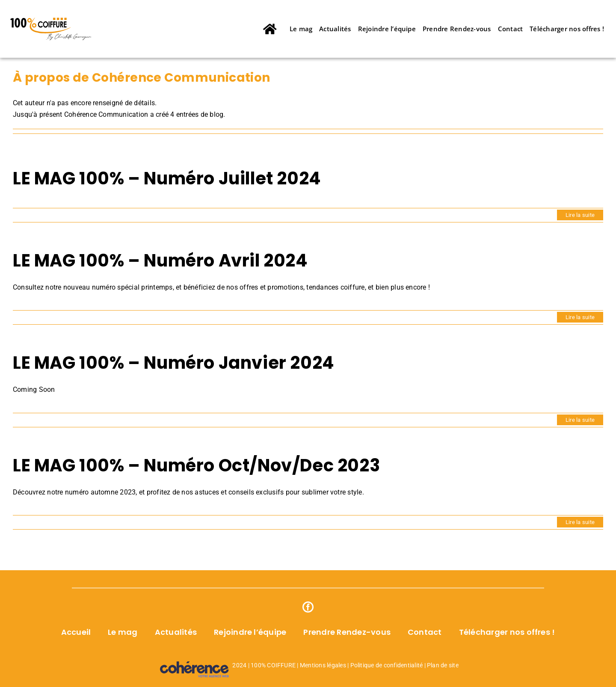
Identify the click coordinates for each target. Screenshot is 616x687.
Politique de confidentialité (387, 665)
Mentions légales (323, 665)
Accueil (76, 632)
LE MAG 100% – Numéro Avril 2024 (160, 261)
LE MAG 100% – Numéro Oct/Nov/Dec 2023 (196, 465)
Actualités (176, 632)
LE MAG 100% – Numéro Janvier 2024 (174, 363)
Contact (425, 632)
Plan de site (443, 665)
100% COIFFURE (273, 665)
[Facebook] (308, 607)
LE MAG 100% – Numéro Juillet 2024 (167, 178)
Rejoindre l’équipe (250, 632)
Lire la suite (580, 215)
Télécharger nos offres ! (507, 632)
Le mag (123, 632)
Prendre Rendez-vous (347, 632)
